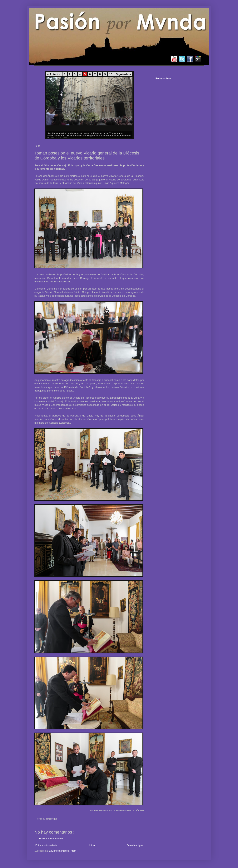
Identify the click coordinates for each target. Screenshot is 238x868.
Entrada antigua (135, 845)
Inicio (92, 845)
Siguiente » (123, 74)
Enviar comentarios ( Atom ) (63, 851)
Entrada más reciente (46, 845)
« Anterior (54, 74)
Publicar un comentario (51, 839)
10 (111, 74)
